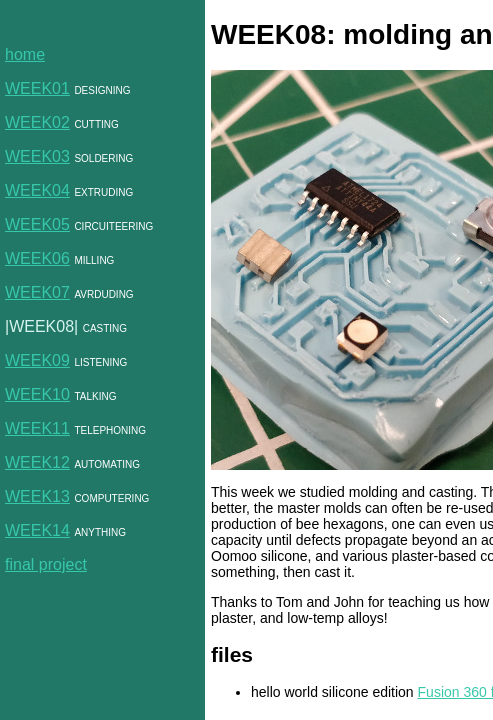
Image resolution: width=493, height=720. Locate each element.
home (25, 54)
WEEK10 (37, 394)
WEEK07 (37, 292)
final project (46, 564)
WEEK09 (37, 360)
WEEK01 (37, 88)
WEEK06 (37, 258)
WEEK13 (37, 496)
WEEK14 (37, 530)
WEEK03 (37, 156)
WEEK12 (37, 462)
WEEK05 (37, 224)
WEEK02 (37, 122)
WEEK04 (37, 190)
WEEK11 (37, 428)
